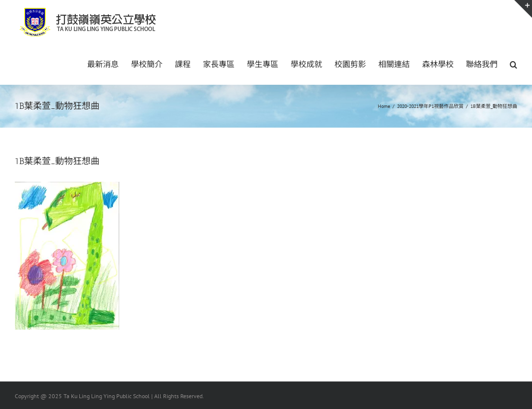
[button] (514, 64)
